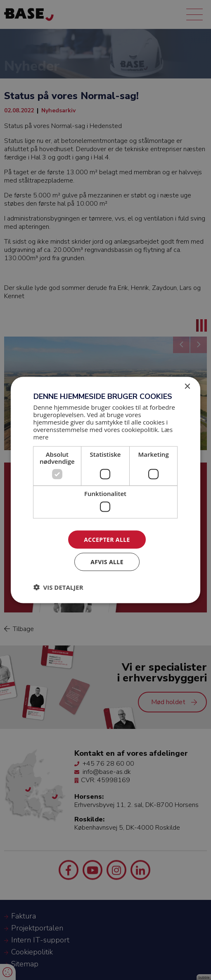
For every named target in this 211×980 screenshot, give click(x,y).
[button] (58, 587)
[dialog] (105, 490)
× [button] (187, 386)
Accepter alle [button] (107, 539)
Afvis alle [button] (107, 562)
